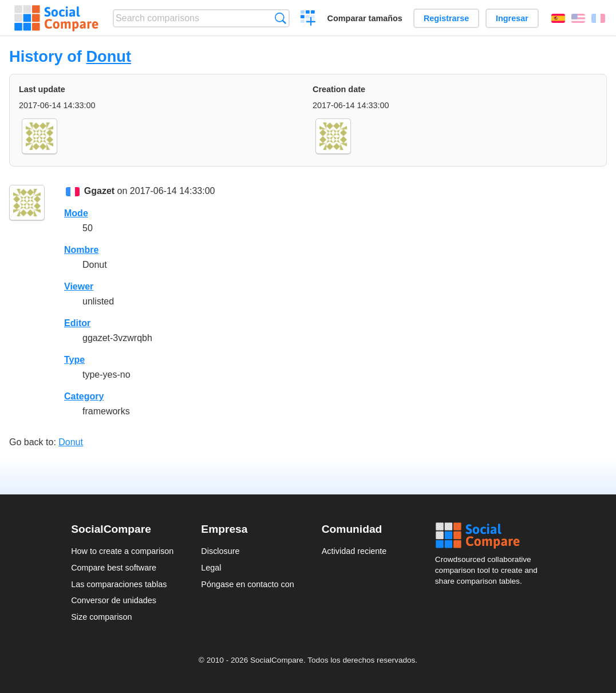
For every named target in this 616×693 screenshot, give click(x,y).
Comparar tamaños (365, 18)
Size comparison (101, 617)
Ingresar (512, 18)
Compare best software (114, 568)
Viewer (79, 286)
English (578, 18)
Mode (76, 213)
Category (84, 396)
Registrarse (446, 18)
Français (598, 18)
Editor (77, 323)
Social (490, 536)
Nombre (81, 250)
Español (558, 18)
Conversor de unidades (114, 600)
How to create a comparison (122, 551)
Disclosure (220, 551)
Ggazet (99, 191)
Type (74, 360)
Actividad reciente (354, 551)
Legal (211, 568)
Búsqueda (280, 18)
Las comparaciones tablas (119, 584)
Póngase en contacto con (247, 584)
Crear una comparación (308, 19)
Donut (108, 56)
